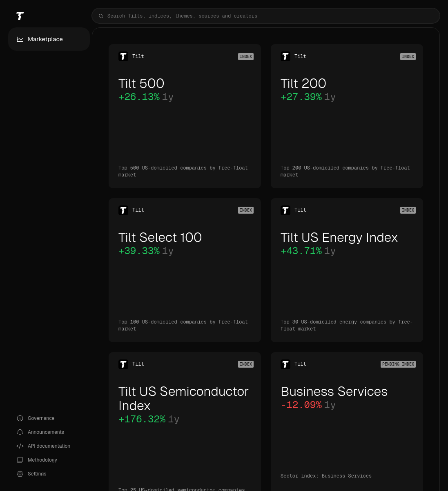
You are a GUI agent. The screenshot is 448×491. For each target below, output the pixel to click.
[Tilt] (49, 16)
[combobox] (266, 16)
